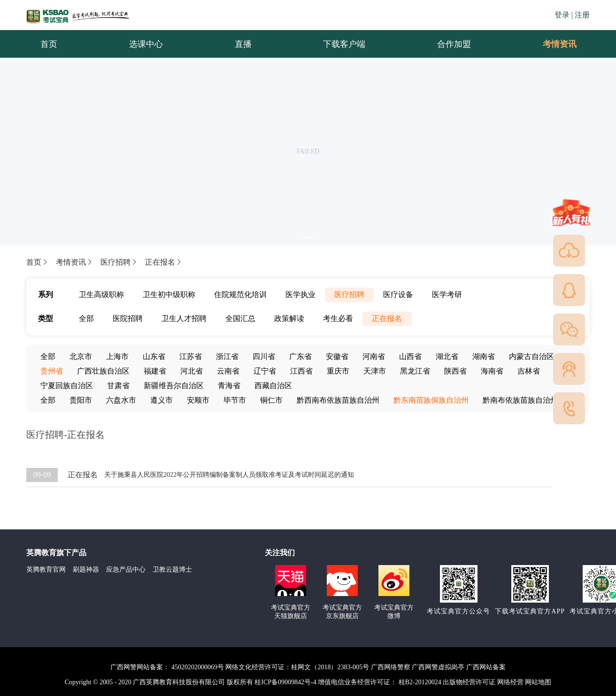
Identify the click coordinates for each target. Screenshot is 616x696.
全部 (86, 318)
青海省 (229, 386)
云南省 (228, 371)
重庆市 (338, 371)
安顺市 (198, 400)
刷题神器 (86, 570)
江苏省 (191, 356)
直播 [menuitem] (243, 44)
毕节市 (235, 400)
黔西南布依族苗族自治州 (338, 400)
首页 (38, 262)
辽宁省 (265, 371)
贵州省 (52, 371)
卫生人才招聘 (184, 318)
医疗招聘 (119, 262)
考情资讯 (552, 44)
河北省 (192, 371)
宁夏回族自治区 (67, 386)
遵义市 (162, 400)
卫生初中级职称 (169, 294)
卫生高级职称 (101, 294)
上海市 (117, 356)
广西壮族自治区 (103, 371)
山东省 (154, 356)
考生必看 (338, 318)
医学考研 (447, 294)
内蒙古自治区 (531, 356)
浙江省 (227, 356)
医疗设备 (398, 294)
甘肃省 (118, 386)
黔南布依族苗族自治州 (520, 400)
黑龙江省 (415, 371)
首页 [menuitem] (49, 44)
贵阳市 (81, 400)
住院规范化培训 (240, 294)
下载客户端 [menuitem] (344, 44)
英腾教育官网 (46, 570)
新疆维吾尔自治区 (174, 386)
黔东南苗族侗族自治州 (431, 400)
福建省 (155, 371)
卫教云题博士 (172, 570)
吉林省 (529, 371)
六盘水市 (121, 400)
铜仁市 (271, 400)
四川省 (264, 356)
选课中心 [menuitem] (146, 44)
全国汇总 (240, 318)
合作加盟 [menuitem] (454, 44)
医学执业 (300, 294)
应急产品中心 (126, 570)
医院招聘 (128, 318)
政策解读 (289, 318)
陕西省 (455, 371)
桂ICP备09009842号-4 (285, 682)
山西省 (410, 356)
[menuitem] (559, 44)
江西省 (301, 371)
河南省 (374, 356)
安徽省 (337, 356)
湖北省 (447, 356)
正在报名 (164, 262)
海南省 (492, 371)
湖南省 (484, 356)
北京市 (81, 356)
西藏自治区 (273, 386)
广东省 (300, 356)
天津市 (375, 371)
